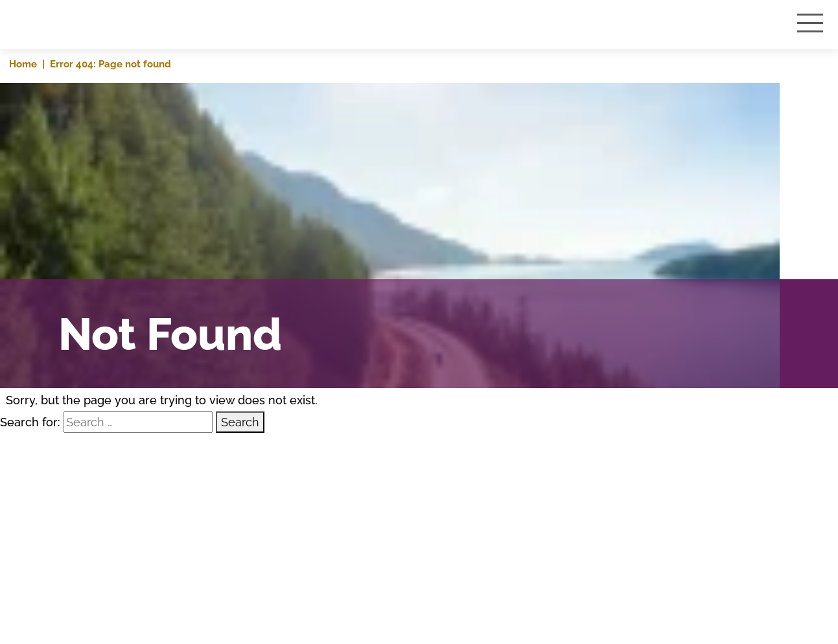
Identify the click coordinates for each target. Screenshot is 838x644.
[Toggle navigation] (812, 23)
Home (23, 64)
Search (240, 422)
